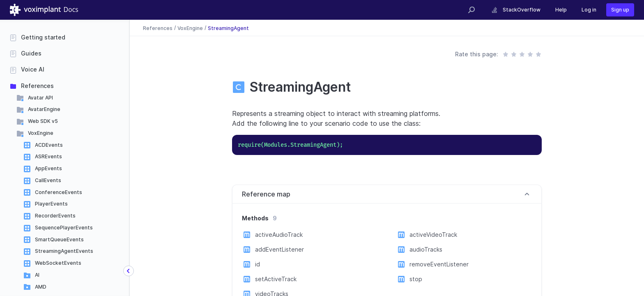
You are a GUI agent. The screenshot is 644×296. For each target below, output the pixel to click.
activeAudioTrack (279, 235)
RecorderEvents (55, 216)
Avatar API (40, 98)
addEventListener (279, 249)
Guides (31, 53)
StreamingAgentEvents (64, 251)
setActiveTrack (276, 279)
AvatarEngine (44, 109)
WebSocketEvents (58, 263)
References (37, 86)
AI (37, 275)
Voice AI (33, 69)
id (258, 264)
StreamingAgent (228, 28)
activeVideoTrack (433, 235)
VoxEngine (41, 133)
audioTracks (426, 249)
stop (416, 279)
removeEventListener (439, 264)
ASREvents (48, 156)
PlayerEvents (51, 204)
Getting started (43, 37)
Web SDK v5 (43, 121)
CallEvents (48, 180)
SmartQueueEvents (59, 239)
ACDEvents (49, 145)
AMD (41, 287)
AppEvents (48, 168)
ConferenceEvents (59, 192)
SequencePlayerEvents (64, 228)
